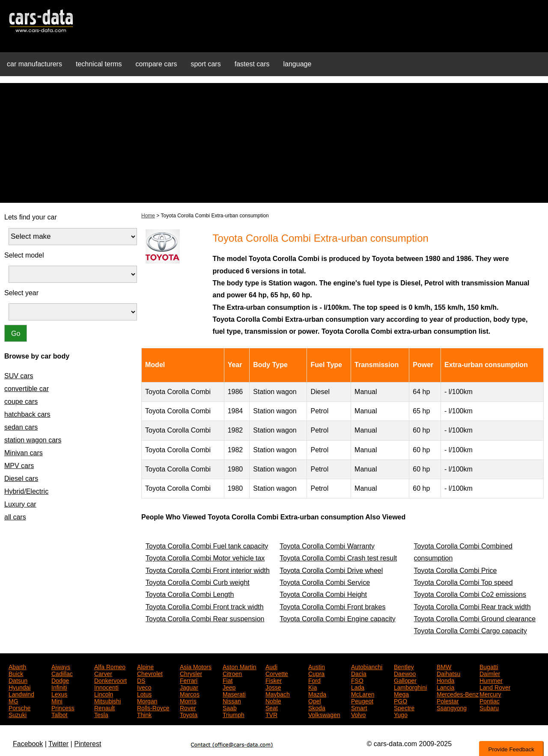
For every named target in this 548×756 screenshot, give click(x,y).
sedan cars (21, 427)
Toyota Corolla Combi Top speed (463, 583)
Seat (272, 707)
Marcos (190, 694)
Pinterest (88, 744)
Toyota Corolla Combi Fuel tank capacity (207, 546)
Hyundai (19, 687)
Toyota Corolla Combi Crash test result (338, 558)
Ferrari (189, 680)
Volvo (358, 714)
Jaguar (189, 687)
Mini (57, 700)
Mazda (317, 694)
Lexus (59, 694)
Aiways (61, 666)
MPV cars (19, 466)
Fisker (274, 680)
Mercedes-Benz (458, 694)
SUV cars (19, 376)
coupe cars (21, 402)
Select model (24, 255)
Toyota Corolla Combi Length (190, 594)
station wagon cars (33, 440)
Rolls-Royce (153, 707)
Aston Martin (240, 666)
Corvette (277, 673)
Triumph (234, 714)
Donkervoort (110, 680)
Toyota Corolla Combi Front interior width (208, 571)
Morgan (147, 700)
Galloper (405, 680)
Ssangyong (452, 707)
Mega (401, 694)
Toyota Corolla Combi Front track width (205, 607)
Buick (16, 673)
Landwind (21, 694)
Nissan (232, 700)
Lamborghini (410, 687)
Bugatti (489, 666)
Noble (273, 700)
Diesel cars (21, 479)
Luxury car (20, 504)
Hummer (491, 680)
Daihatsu (448, 673)
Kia (313, 687)
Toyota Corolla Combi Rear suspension (205, 619)
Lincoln (104, 694)
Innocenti (106, 687)
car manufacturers (34, 64)
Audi (271, 666)
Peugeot (362, 700)
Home (148, 216)
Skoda (317, 707)
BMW (444, 666)
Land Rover (495, 687)
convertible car (27, 389)
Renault (104, 707)
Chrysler (191, 673)
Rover (188, 707)
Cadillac (62, 673)
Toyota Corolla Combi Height (323, 594)
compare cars (156, 64)
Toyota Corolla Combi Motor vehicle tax (205, 558)
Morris (188, 700)
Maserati (234, 694)
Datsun (18, 680)
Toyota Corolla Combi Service (325, 583)
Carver (103, 673)
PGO (401, 700)
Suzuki (18, 714)
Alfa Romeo (110, 666)
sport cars (205, 64)
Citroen (232, 673)
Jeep (229, 687)
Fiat (228, 680)
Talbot (59, 714)
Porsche (19, 707)
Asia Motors (196, 666)
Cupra (316, 673)
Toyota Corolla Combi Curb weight (198, 583)
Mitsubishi (107, 700)
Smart (359, 707)
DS (141, 680)
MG (13, 700)
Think (144, 714)
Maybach (278, 694)
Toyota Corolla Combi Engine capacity (337, 619)
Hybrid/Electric (26, 491)
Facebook (28, 744)
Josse (273, 687)
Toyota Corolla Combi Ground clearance (475, 619)
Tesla (101, 714)
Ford (314, 680)
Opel (315, 700)
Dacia (359, 673)
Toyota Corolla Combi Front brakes (332, 607)
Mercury (490, 694)
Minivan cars (24, 453)
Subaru (489, 707)
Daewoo (405, 673)
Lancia (445, 687)
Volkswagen (324, 714)
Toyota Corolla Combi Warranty (327, 546)
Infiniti (59, 687)
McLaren (363, 694)
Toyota (189, 714)
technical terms (99, 64)
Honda (445, 680)
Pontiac (490, 700)
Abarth (17, 666)
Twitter (58, 744)
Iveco (144, 687)
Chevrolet (150, 673)
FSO (357, 680)
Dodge (60, 680)
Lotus (144, 694)
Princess (63, 707)
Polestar (448, 700)
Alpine (145, 666)
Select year (21, 293)
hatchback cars (27, 414)
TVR (271, 714)
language (298, 64)
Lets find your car (31, 217)
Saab (230, 707)
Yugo (401, 714)
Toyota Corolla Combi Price (456, 571)
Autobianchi (367, 666)
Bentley (404, 666)
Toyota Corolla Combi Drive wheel (331, 571)
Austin (317, 666)
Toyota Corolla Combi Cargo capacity (471, 631)
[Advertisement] (274, 143)
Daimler (490, 673)
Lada (358, 687)
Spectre (404, 707)
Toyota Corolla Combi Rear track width (472, 607)
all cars (15, 517)
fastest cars (252, 64)
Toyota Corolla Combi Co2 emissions (470, 594)
